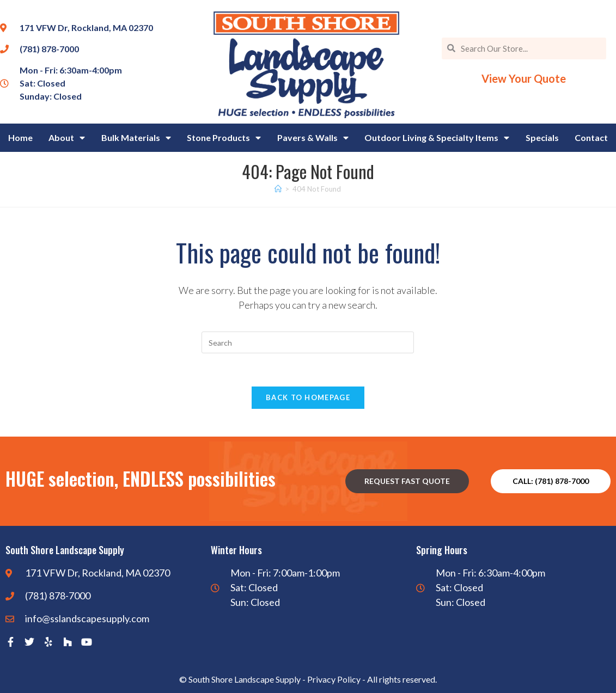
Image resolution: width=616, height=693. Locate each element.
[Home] (278, 189)
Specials (542, 137)
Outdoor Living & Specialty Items (437, 138)
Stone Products (224, 138)
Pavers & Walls (313, 138)
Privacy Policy (334, 679)
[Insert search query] (308, 342)
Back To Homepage (308, 397)
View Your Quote (524, 78)
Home (20, 137)
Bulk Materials (136, 138)
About (67, 138)
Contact (591, 137)
